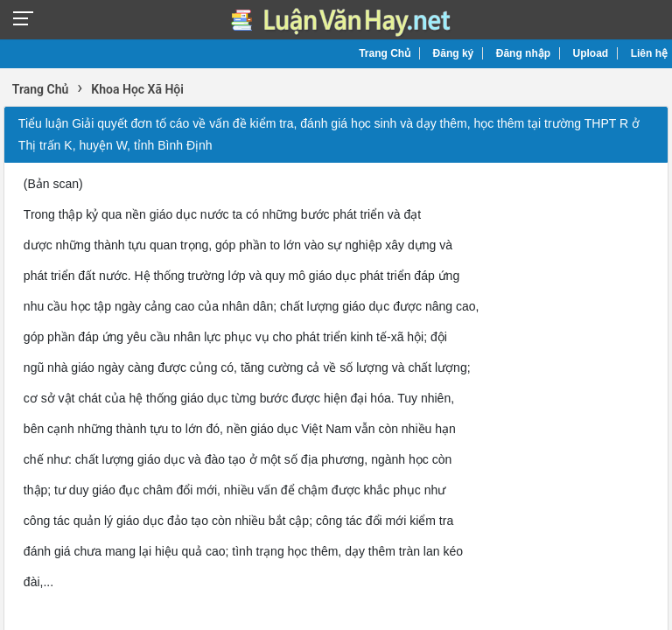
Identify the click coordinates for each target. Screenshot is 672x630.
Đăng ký (454, 53)
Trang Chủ (385, 53)
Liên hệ (649, 53)
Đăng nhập (523, 53)
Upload (591, 53)
